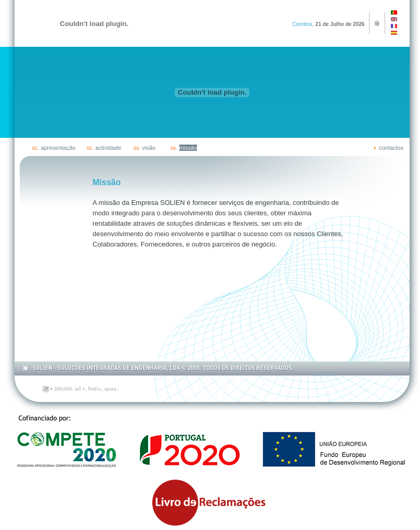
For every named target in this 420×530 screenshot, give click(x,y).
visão (149, 148)
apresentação (58, 148)
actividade (109, 148)
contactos (391, 148)
